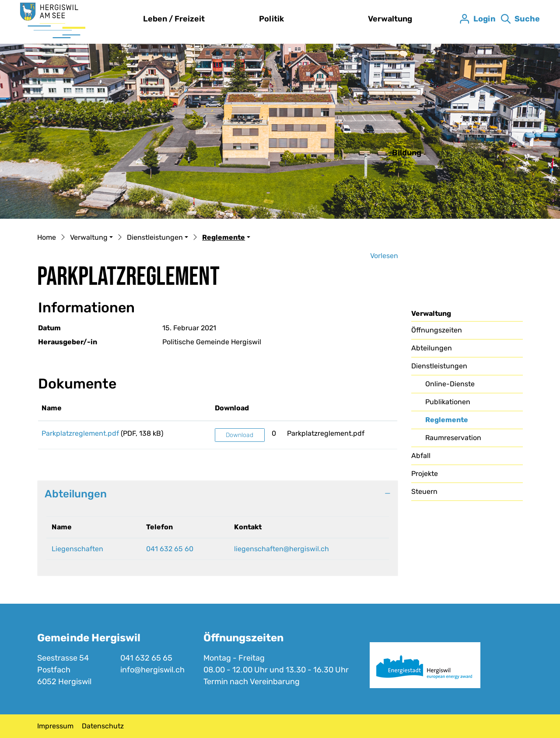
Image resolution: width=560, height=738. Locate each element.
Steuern (424, 491)
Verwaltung (390, 19)
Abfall (421, 456)
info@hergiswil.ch (152, 670)
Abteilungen (432, 348)
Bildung (407, 153)
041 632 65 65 (146, 658)
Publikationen (448, 402)
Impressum (55, 726)
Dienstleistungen (439, 366)
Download (240, 435)
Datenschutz (103, 726)
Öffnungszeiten (437, 330)
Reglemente (447, 422)
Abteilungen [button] (76, 494)
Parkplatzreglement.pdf (80, 433)
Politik (271, 19)
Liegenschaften (77, 549)
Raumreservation (453, 438)
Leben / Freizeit (174, 19)
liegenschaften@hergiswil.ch (282, 549)
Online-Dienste (450, 384)
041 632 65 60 (170, 549)
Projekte (425, 474)
